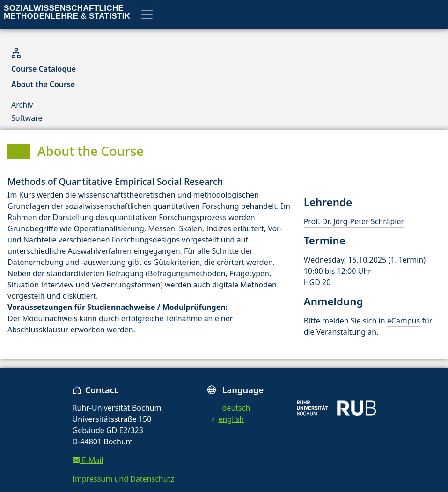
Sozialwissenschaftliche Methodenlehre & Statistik (67, 12)
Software (27, 118)
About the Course (43, 84)
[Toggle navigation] (147, 15)
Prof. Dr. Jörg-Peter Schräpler (354, 221)
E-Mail (88, 460)
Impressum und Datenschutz (123, 479)
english (226, 419)
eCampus (404, 321)
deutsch (236, 408)
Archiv (22, 105)
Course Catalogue (44, 69)
